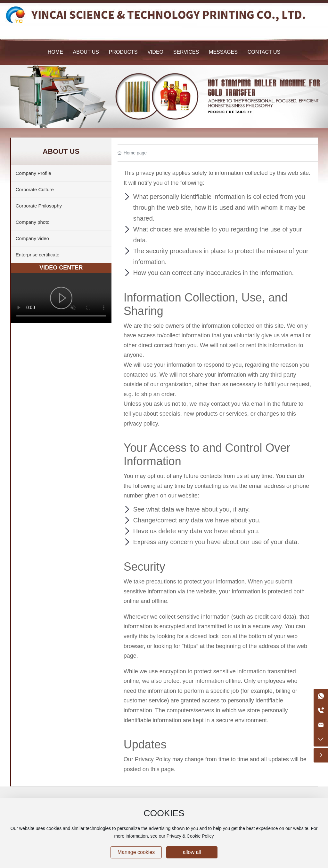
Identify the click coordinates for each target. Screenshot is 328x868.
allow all (192, 852)
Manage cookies (136, 852)
